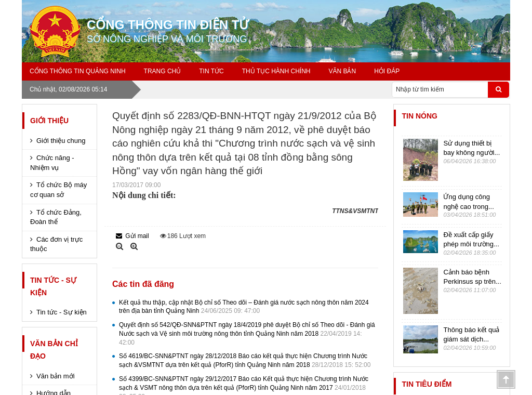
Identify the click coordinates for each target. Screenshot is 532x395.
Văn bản (342, 71)
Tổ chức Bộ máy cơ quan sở (58, 190)
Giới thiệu (49, 121)
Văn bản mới (56, 376)
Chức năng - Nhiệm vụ (52, 163)
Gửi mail (132, 236)
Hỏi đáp (387, 71)
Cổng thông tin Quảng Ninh (78, 71)
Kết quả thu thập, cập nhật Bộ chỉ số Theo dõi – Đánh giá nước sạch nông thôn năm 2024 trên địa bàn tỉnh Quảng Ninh (244, 307)
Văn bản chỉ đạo (54, 350)
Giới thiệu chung (61, 141)
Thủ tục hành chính (276, 71)
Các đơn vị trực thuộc (56, 244)
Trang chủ (163, 71)
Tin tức (211, 71)
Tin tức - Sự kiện (53, 286)
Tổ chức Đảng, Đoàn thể (56, 217)
